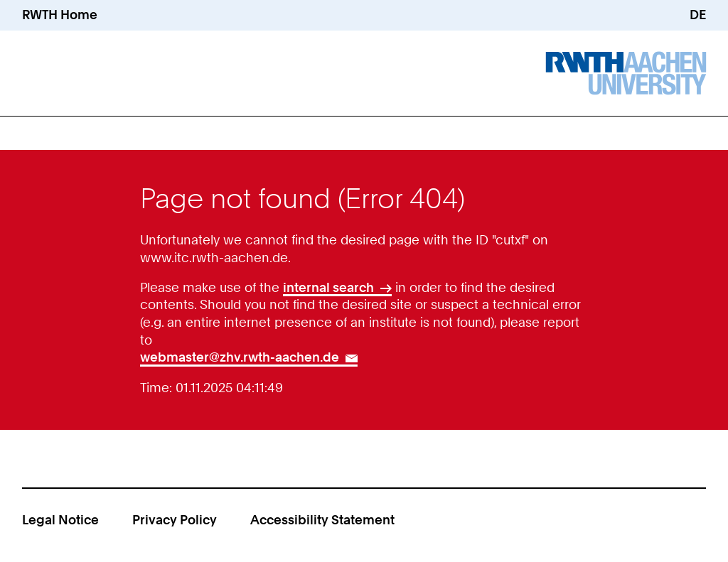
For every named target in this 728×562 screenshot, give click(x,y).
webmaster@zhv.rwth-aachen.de (240, 357)
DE (698, 15)
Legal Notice (60, 520)
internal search (328, 287)
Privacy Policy (175, 520)
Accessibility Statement (322, 520)
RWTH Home (60, 15)
